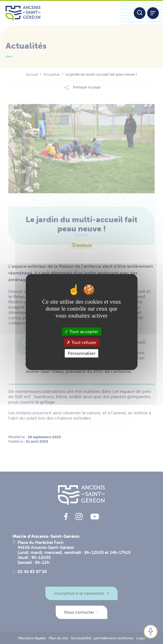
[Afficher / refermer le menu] (153, 13)
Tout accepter (81, 332)
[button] (151, 632)
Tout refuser (81, 342)
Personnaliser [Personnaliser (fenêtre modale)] (82, 353)
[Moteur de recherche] (140, 13)
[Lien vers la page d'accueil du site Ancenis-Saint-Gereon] (60, 13)
